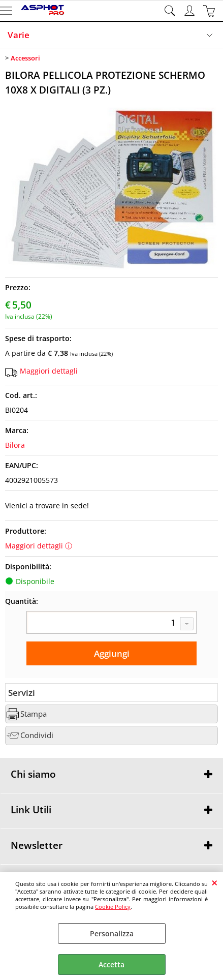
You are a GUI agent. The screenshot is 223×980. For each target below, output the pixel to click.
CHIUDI (215, 882)
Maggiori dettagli (49, 371)
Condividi (37, 735)
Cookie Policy (113, 907)
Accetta (112, 964)
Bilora (15, 445)
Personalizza (112, 933)
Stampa (34, 714)
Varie (19, 35)
